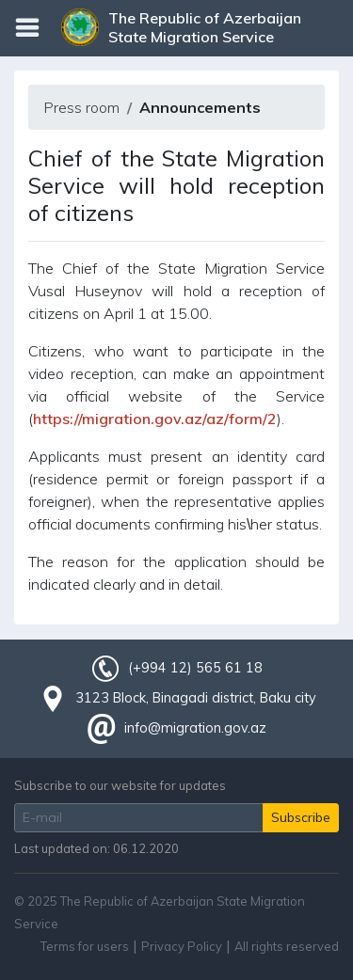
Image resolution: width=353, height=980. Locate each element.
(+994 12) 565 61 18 (195, 668)
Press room (81, 107)
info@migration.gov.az (195, 728)
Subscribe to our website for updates (120, 785)
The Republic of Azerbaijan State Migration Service (205, 27)
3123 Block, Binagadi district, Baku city (196, 698)
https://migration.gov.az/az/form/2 (155, 419)
